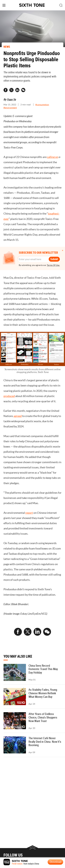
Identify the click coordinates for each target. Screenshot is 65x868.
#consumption (42, 105)
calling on (53, 157)
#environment (10, 108)
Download (56, 862)
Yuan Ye (11, 99)
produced (9, 396)
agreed (18, 416)
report (29, 513)
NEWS (7, 47)
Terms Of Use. (53, 265)
